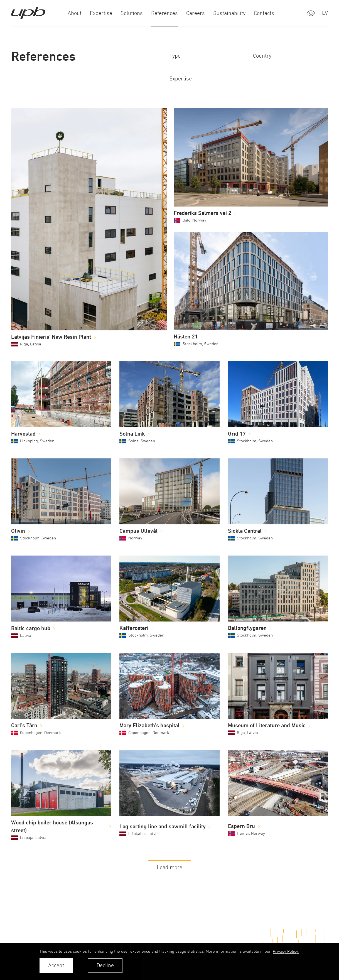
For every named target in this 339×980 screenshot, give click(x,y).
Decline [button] (105, 965)
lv (325, 13)
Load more (169, 867)
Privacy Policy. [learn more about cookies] (286, 951)
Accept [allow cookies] (56, 965)
